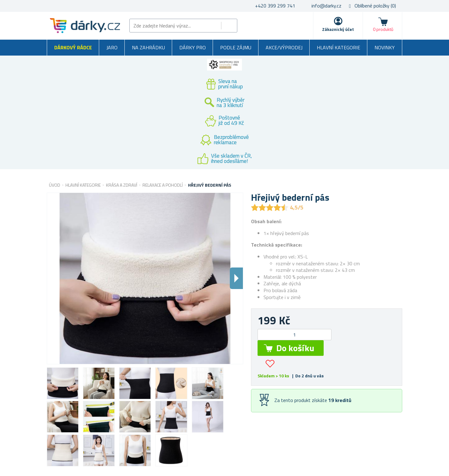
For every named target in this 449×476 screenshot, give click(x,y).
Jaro (112, 47)
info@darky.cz (326, 6)
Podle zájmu (236, 47)
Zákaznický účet (338, 29)
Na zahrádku (148, 47)
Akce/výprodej (284, 47)
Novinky (385, 47)
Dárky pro (193, 47)
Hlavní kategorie (338, 47)
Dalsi (236, 278)
